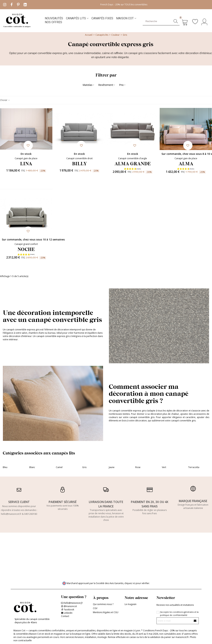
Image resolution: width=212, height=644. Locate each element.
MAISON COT (125, 18)
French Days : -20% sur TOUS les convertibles (124, 5)
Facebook (69, 610)
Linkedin (68, 613)
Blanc (32, 467)
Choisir (5, 100)
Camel (59, 467)
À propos (101, 598)
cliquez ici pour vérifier (137, 583)
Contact (65, 616)
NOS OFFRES (53, 22)
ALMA (186, 163)
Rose (138, 467)
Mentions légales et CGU (106, 612)
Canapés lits (76, 18)
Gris (84, 467)
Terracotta (194, 467)
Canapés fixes (102, 18)
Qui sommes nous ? (103, 604)
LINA (26, 163)
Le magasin (131, 604)
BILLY (79, 163)
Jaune (112, 467)
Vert (164, 467)
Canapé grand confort (26, 244)
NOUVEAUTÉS (54, 18)
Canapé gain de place (26, 158)
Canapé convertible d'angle (133, 158)
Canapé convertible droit (79, 158)
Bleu (5, 467)
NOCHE (26, 249)
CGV (95, 608)
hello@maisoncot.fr (11, 514)
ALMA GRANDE (133, 163)
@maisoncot (70, 606)
